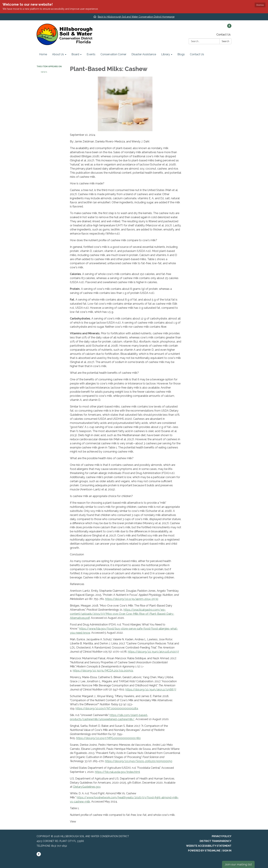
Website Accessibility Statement (209, 846)
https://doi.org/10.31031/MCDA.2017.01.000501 (103, 671)
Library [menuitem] (166, 54)
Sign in (227, 851)
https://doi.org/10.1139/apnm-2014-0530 (132, 599)
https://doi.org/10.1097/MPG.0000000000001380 (108, 738)
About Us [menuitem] (58, 54)
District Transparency (216, 841)
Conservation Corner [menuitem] (113, 54)
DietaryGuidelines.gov (87, 787)
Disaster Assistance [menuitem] (144, 54)
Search (225, 41)
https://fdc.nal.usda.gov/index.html (117, 772)
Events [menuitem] (91, 54)
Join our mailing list (238, 864)
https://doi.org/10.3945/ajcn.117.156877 (151, 690)
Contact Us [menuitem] (197, 54)
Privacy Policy (222, 836)
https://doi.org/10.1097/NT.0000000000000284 (107, 708)
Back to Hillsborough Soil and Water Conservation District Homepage (136, 17)
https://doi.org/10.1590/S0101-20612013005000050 (139, 761)
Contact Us (223, 35)
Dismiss (260, 5)
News (44, 72)
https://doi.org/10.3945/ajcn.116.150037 (153, 652)
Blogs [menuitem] (181, 54)
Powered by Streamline (204, 851)
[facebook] (229, 27)
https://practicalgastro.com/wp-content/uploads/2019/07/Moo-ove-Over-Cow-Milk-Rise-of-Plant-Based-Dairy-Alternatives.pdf (122, 614)
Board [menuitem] (75, 54)
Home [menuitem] (43, 54)
